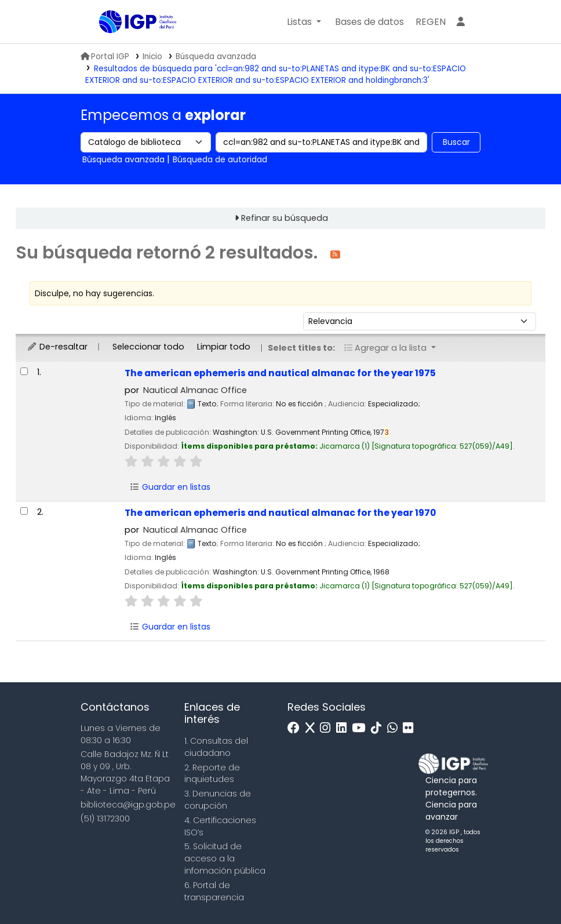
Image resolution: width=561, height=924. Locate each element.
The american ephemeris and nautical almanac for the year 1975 (280, 373)
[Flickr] (411, 728)
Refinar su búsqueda (285, 218)
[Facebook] (296, 728)
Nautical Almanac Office (195, 390)
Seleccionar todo (148, 347)
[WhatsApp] (395, 728)
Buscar (456, 142)
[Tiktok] (379, 728)
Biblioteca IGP (128, 45)
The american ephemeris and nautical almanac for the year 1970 (280, 513)
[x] (313, 728)
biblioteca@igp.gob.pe (128, 805)
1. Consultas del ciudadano (216, 747)
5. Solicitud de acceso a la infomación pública (225, 858)
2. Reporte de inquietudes (212, 774)
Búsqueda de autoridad (220, 159)
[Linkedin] (344, 728)
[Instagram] (328, 728)
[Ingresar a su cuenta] (461, 22)
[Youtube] (361, 728)
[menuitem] (431, 22)
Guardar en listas (170, 487)
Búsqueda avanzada (216, 57)
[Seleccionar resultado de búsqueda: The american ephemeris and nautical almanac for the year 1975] (24, 371)
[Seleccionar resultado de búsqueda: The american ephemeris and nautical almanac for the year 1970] (24, 511)
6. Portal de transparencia (214, 891)
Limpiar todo (224, 347)
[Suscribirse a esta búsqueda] (335, 254)
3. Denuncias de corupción (218, 800)
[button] (304, 22)
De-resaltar (57, 347)
